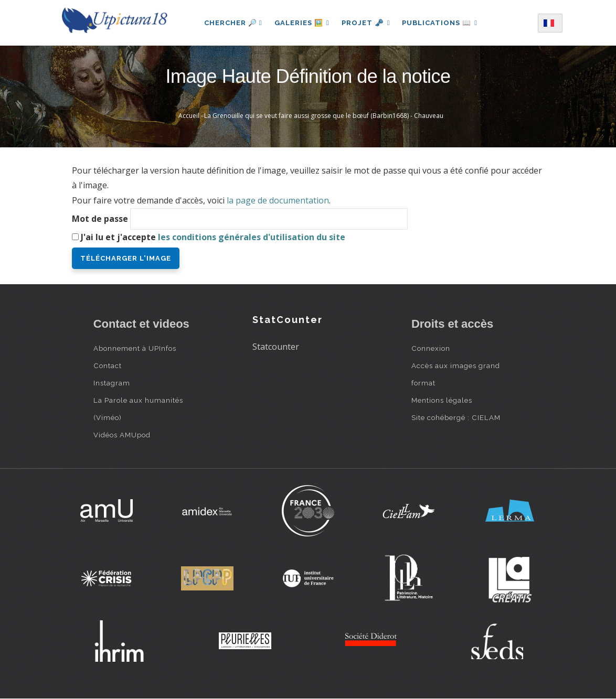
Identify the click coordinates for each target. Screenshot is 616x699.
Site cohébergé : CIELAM (456, 417)
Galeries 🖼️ (301, 23)
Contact (108, 365)
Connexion (431, 348)
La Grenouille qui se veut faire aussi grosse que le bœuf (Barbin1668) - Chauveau (324, 116)
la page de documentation (278, 200)
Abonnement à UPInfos (135, 348)
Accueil (189, 116)
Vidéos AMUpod (122, 435)
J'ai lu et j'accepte (213, 237)
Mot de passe (100, 219)
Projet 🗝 (366, 23)
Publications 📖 (440, 23)
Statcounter (276, 347)
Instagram (112, 383)
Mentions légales (442, 400)
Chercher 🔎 (232, 23)
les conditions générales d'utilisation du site (252, 237)
